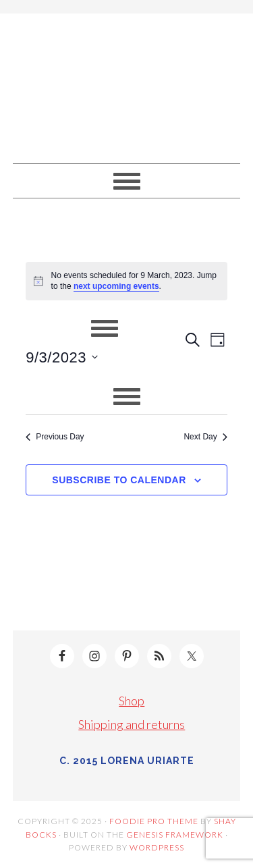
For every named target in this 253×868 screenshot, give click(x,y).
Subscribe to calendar (119, 480)
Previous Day (55, 437)
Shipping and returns (132, 724)
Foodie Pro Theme (154, 821)
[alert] (126, 281)
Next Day (205, 437)
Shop (132, 701)
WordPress (157, 847)
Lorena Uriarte (127, 82)
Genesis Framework (175, 835)
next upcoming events (116, 286)
